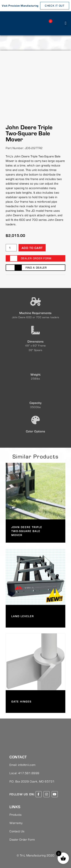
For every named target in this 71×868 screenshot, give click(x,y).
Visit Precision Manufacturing (20, 6)
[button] (66, 23)
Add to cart (32, 248)
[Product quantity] (11, 248)
